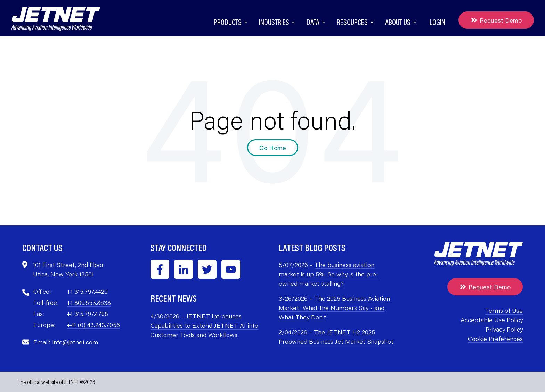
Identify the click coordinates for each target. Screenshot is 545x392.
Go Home (273, 148)
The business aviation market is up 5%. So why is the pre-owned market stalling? (329, 274)
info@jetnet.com (75, 342)
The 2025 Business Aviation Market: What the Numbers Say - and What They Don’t (334, 308)
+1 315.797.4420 (87, 291)
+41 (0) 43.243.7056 (93, 325)
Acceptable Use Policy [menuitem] (492, 320)
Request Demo (496, 20)
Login (437, 22)
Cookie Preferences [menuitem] (495, 339)
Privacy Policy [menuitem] (504, 329)
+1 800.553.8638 (89, 302)
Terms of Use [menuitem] (504, 310)
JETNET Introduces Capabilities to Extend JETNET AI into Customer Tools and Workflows (204, 325)
